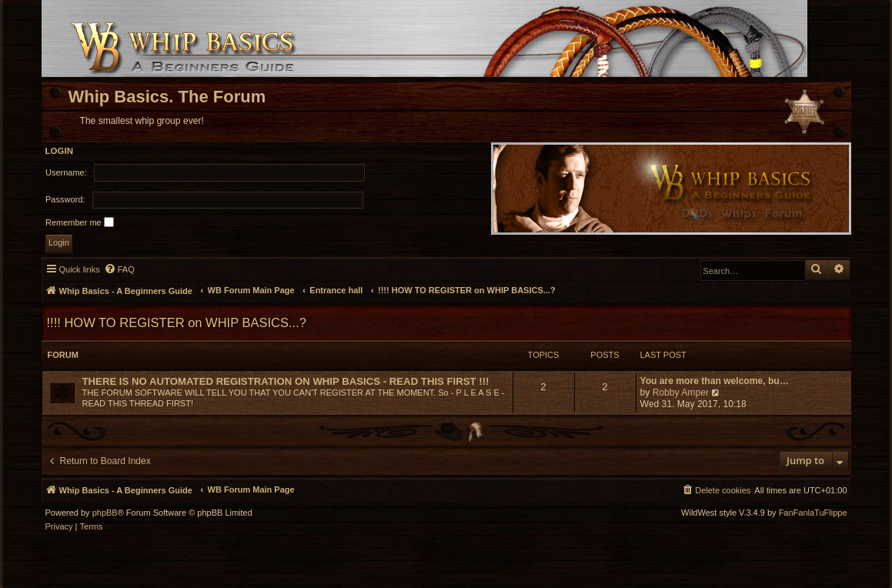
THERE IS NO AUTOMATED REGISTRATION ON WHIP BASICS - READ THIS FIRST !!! (286, 381)
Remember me (80, 222)
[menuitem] (119, 269)
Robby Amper (681, 393)
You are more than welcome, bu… (715, 381)
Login (60, 151)
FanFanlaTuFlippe (813, 513)
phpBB (105, 513)
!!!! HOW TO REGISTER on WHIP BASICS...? (177, 322)
